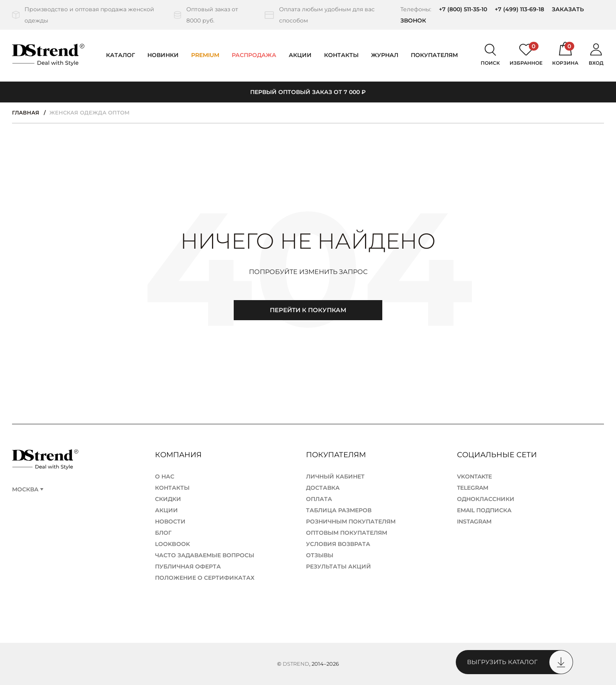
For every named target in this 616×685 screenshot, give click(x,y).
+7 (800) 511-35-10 (463, 9)
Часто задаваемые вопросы (205, 555)
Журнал (385, 55)
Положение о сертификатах (205, 578)
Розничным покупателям (351, 521)
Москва (25, 490)
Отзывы (320, 555)
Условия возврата (338, 544)
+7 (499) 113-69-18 (519, 9)
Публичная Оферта (188, 566)
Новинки (163, 55)
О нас (165, 476)
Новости (170, 521)
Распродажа (254, 55)
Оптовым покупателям (347, 533)
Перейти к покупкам (308, 310)
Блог (163, 533)
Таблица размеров (339, 510)
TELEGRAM (473, 488)
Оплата (319, 499)
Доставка (323, 488)
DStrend (296, 664)
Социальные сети (498, 455)
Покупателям (337, 455)
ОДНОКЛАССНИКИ (486, 499)
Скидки (168, 499)
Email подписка (484, 510)
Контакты (341, 55)
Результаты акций (339, 566)
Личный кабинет (335, 476)
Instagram (474, 521)
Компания (179, 455)
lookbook (172, 544)
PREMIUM (205, 55)
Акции (300, 55)
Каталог (120, 55)
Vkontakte (474, 476)
